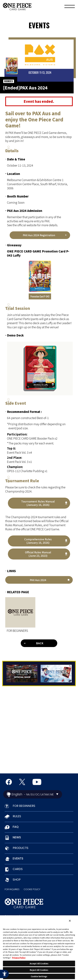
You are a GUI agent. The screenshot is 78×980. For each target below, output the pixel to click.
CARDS (18, 869)
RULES (17, 816)
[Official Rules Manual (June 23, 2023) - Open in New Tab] (39, 554)
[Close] (70, 921)
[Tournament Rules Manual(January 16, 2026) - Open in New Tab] (39, 503)
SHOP (17, 880)
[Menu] (70, 7)
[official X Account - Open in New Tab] (22, 782)
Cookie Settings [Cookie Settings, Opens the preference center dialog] (39, 976)
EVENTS (18, 858)
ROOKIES (9, 81)
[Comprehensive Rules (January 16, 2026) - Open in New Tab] (39, 541)
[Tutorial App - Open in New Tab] (56, 674)
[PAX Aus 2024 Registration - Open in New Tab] (40, 235)
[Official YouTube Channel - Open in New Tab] (37, 782)
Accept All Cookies (39, 964)
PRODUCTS (21, 848)
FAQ (16, 827)
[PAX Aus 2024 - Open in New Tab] (39, 580)
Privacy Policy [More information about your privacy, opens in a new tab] (19, 958)
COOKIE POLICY (32, 889)
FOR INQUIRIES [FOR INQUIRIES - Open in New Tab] (12, 889)
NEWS (17, 837)
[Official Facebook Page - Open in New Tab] (9, 782)
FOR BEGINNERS (24, 806)
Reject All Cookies (39, 970)
